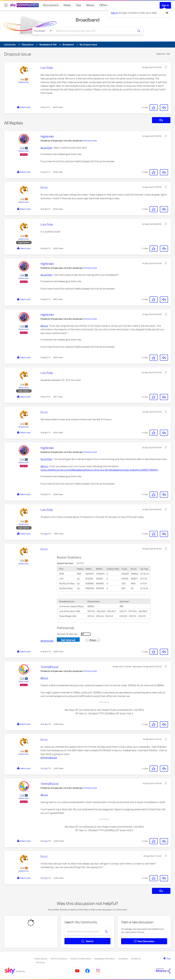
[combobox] (94, 31)
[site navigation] (6, 5)
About (90, 5)
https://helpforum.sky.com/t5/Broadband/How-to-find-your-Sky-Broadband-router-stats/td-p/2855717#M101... (100, 470)
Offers (103, 5)
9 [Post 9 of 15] (45, 494)
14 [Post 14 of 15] (46, 841)
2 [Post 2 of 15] (45, 172)
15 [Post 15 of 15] (46, 878)
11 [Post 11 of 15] (45, 652)
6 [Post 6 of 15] (45, 357)
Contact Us (136, 959)
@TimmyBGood (49, 758)
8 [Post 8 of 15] (45, 433)
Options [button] (161, 54)
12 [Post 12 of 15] (46, 724)
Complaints (123, 959)
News (67, 5)
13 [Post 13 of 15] (46, 768)
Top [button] (168, 958)
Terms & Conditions (59, 959)
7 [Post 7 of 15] (45, 397)
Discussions (51, 5)
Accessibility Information (105, 959)
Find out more (90, 141)
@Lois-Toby (46, 148)
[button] (166, 67)
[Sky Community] (24, 5)
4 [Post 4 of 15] (45, 248)
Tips (79, 5)
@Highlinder (47, 641)
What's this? (24, 82)
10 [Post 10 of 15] (46, 534)
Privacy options (41, 959)
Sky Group (40, 962)
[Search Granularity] (43, 31)
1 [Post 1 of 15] (45, 107)
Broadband (88, 20)
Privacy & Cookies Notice (81, 959)
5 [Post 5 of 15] (45, 299)
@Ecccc (44, 326)
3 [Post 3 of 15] (45, 209)
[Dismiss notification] (167, 13)
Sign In (165, 5)
